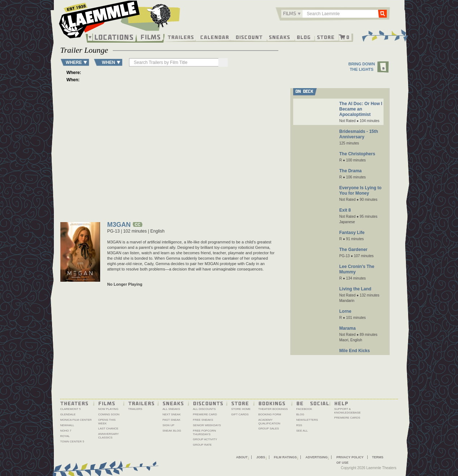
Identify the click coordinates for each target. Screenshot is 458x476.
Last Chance (108, 429)
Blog (304, 37)
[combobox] (292, 14)
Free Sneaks (203, 420)
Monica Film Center (76, 420)
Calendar (215, 37)
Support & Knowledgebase (348, 411)
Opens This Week (107, 422)
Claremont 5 (71, 409)
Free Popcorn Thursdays (205, 432)
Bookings (272, 403)
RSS (299, 425)
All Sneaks (172, 409)
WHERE (74, 62)
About (242, 457)
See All (302, 431)
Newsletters (307, 420)
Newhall (67, 425)
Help (341, 403)
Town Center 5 (72, 442)
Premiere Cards (347, 418)
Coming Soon (109, 414)
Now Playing (108, 409)
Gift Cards (240, 414)
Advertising (317, 457)
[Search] (223, 62)
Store (326, 37)
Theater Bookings (273, 409)
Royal (65, 436)
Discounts (208, 403)
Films (151, 36)
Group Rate (202, 445)
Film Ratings (285, 457)
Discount (249, 37)
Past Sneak (172, 420)
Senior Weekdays (207, 425)
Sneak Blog (172, 431)
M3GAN (119, 225)
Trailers (181, 37)
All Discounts (204, 409)
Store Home (241, 409)
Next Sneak (172, 414)
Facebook (304, 409)
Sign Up (169, 425)
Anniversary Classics (109, 436)
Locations (114, 37)
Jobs (261, 457)
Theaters (74, 403)
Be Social (313, 403)
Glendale (68, 414)
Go (382, 13)
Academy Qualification (269, 422)
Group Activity (205, 439)
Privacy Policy (350, 457)
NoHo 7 (66, 431)
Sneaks (280, 37)
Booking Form (270, 414)
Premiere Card (205, 414)
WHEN (109, 62)
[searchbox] (174, 62)
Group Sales (269, 429)
